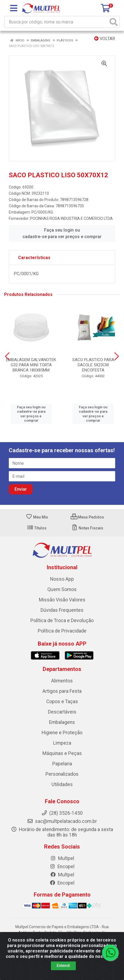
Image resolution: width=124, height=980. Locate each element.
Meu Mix (37, 517)
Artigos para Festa (62, 691)
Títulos (37, 528)
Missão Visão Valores (62, 600)
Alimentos (62, 681)
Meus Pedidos (87, 517)
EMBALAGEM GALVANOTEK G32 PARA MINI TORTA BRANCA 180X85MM (31, 365)
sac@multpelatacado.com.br (62, 821)
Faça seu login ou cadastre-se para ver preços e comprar (62, 233)
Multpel (62, 858)
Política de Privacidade (62, 631)
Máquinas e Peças (62, 753)
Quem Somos (62, 589)
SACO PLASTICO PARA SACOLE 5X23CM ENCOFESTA (93, 365)
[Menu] (14, 8)
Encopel (62, 867)
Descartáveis (62, 712)
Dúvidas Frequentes (62, 610)
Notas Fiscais (87, 528)
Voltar (105, 39)
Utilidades (62, 784)
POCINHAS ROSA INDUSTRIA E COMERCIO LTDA (71, 218)
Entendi (63, 966)
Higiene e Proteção (62, 733)
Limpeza (62, 743)
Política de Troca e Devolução (62, 621)
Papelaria (62, 764)
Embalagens (62, 722)
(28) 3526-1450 (62, 813)
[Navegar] (7, 356)
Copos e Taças (62, 702)
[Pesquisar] (114, 22)
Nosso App (62, 579)
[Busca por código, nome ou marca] (56, 22)
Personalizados (62, 774)
